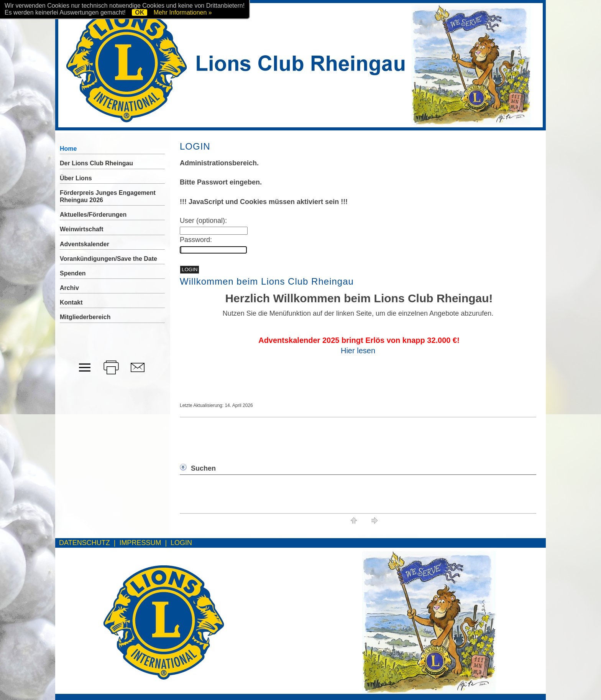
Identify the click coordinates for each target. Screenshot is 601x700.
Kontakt (71, 302)
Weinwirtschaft (82, 229)
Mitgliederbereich (85, 317)
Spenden (73, 273)
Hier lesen (358, 351)
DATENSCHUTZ (85, 543)
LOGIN (181, 543)
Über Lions (76, 178)
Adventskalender (85, 244)
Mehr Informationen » (183, 12)
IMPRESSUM (140, 543)
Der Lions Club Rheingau (96, 163)
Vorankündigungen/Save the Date (108, 259)
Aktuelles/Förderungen (93, 215)
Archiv (69, 288)
